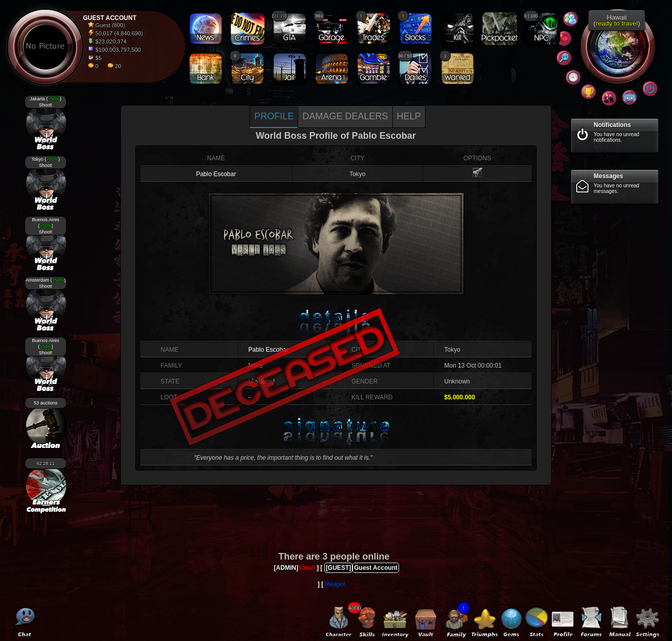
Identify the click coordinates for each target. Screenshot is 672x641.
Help (409, 116)
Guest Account (376, 568)
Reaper (335, 584)
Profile (274, 116)
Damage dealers (345, 116)
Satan (307, 568)
